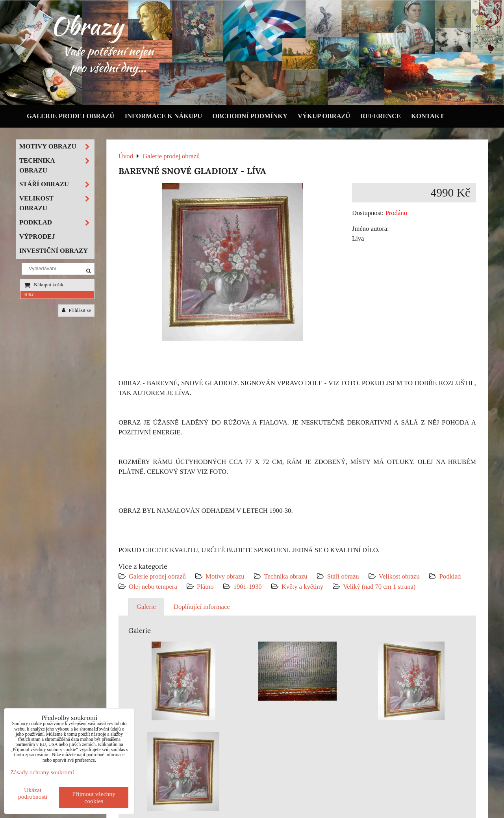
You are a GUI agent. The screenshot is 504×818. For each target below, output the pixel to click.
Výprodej (37, 236)
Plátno (205, 587)
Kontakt (428, 116)
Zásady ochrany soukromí (42, 772)
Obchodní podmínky (250, 116)
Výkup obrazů (324, 116)
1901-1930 (248, 587)
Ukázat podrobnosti (33, 793)
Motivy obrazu (225, 576)
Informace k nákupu (164, 116)
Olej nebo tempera (153, 587)
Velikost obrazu (399, 576)
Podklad (450, 576)
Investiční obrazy (54, 251)
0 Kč (29, 295)
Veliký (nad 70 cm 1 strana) (379, 587)
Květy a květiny (302, 587)
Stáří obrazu (343, 576)
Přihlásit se (76, 310)
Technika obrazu (286, 576)
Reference (381, 116)
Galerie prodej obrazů (71, 116)
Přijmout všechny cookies (94, 797)
